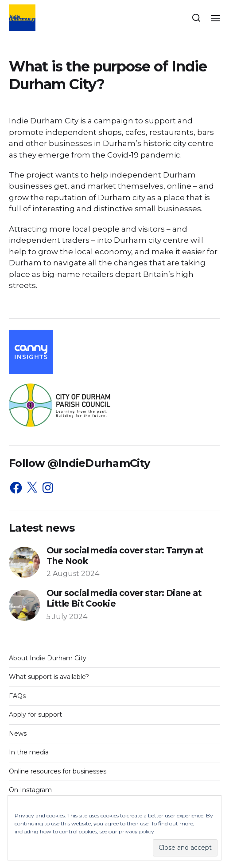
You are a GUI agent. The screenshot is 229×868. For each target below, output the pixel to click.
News (18, 734)
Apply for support (35, 714)
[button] (196, 18)
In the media (29, 752)
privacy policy (136, 831)
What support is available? (49, 677)
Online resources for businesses (58, 771)
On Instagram (30, 790)
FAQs (17, 696)
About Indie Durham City (48, 658)
